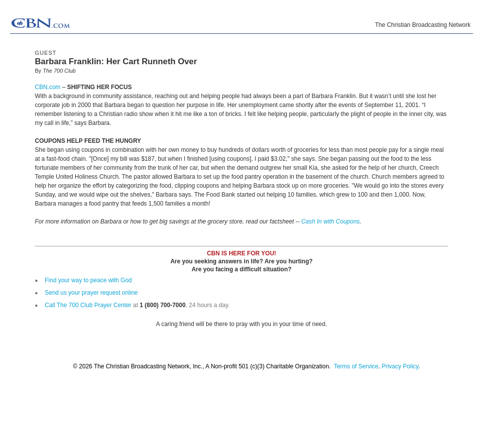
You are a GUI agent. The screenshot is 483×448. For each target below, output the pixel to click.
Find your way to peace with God (88, 280)
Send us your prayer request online (91, 293)
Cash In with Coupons (330, 222)
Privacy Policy (400, 366)
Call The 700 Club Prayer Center (88, 305)
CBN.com (48, 87)
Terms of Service (356, 366)
